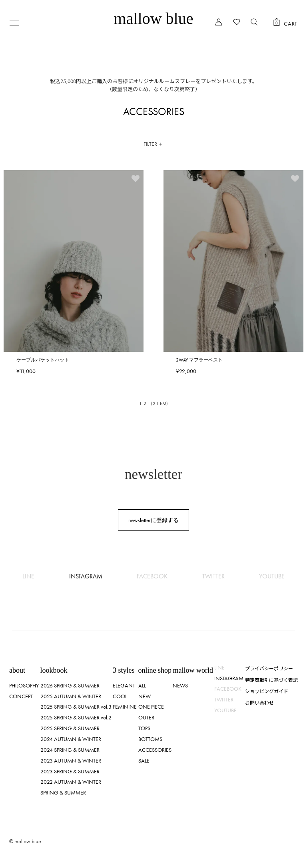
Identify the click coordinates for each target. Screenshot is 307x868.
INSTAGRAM (86, 576)
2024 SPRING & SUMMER (70, 750)
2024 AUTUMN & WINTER (71, 739)
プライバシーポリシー (269, 668)
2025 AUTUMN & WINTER (71, 696)
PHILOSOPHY (24, 685)
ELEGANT (124, 685)
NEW (145, 696)
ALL (142, 685)
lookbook (54, 670)
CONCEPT (21, 696)
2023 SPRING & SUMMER (70, 771)
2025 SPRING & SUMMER (70, 728)
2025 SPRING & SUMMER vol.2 (76, 717)
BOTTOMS (150, 739)
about (17, 670)
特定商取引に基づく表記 (271, 680)
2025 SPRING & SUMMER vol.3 (76, 707)
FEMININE (125, 707)
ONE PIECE (151, 707)
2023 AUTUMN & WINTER (71, 761)
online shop (155, 670)
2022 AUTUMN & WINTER (71, 782)
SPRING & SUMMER (63, 793)
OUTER (146, 717)
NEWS (180, 685)
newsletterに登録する (153, 520)
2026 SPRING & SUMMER (70, 685)
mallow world (193, 670)
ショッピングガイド (267, 691)
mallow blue (154, 19)
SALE (144, 761)
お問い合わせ (259, 702)
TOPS (144, 728)
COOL (120, 696)
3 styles (124, 670)
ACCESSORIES (155, 750)
